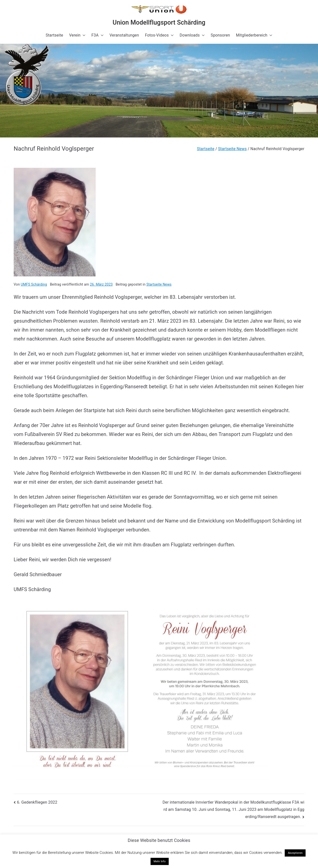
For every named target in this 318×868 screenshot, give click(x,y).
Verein (77, 35)
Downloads (192, 35)
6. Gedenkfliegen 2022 (37, 802)
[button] (83, 35)
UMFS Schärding (34, 284)
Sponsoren (220, 35)
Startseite (54, 35)
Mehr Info (160, 861)
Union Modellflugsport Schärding (159, 22)
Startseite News (159, 284)
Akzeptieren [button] (295, 853)
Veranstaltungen (124, 35)
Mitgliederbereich (254, 35)
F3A (98, 35)
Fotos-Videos (159, 35)
